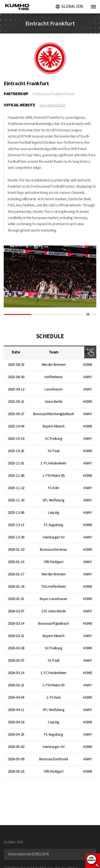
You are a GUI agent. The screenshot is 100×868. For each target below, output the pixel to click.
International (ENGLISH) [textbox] (28, 854)
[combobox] (50, 854)
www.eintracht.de (52, 105)
